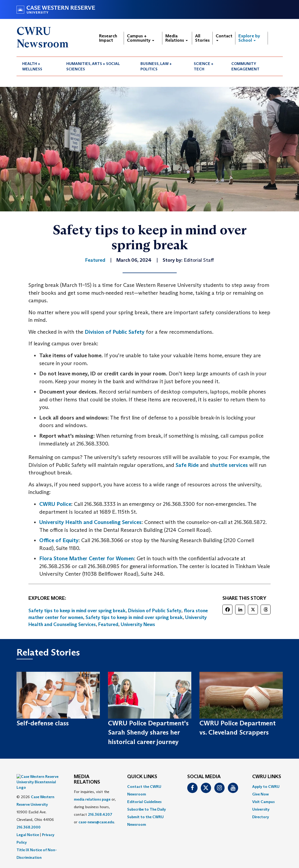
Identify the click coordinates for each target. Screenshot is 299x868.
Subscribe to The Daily (147, 809)
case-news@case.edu (96, 822)
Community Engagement (245, 66)
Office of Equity (59, 540)
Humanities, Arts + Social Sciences (93, 66)
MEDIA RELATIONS (87, 779)
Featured (108, 624)
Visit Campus (263, 802)
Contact (224, 37)
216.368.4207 (100, 814)
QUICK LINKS (142, 777)
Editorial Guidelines (144, 802)
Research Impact (108, 38)
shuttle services (229, 465)
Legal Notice (28, 821)
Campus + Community (141, 38)
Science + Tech (204, 66)
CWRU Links (267, 777)
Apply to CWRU (266, 787)
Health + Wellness (32, 66)
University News (138, 624)
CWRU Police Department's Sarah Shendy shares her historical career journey (148, 732)
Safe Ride (187, 465)
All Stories (202, 38)
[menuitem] (39, 66)
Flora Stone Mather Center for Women (87, 558)
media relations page (92, 799)
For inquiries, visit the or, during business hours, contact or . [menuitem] (95, 807)
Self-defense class (43, 723)
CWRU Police (55, 504)
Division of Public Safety (115, 332)
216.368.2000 (29, 814)
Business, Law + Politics (156, 66)
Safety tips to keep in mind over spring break (77, 611)
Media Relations (177, 38)
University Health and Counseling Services (90, 522)
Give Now (260, 794)
